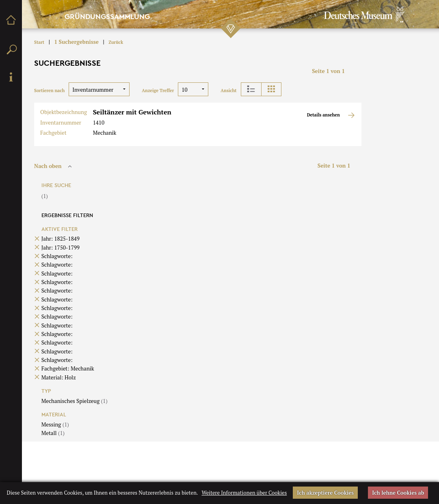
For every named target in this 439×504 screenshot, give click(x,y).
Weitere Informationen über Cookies (244, 493)
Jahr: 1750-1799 (61, 248)
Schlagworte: (57, 256)
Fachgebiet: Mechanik (68, 368)
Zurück (116, 42)
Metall (53, 433)
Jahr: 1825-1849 (61, 239)
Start (39, 42)
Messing (55, 424)
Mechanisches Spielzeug (75, 401)
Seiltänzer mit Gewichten (132, 112)
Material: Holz (59, 377)
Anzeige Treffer (158, 90)
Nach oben (54, 166)
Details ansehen (331, 115)
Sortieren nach (49, 90)
